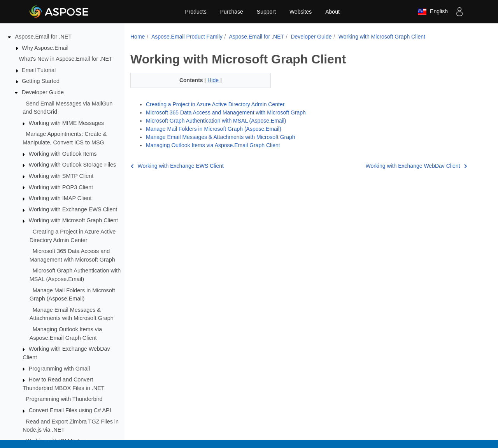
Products (196, 12)
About (332, 12)
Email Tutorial (39, 70)
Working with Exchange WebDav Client (416, 166)
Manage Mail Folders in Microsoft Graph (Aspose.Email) (214, 129)
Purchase (232, 12)
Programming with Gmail (60, 369)
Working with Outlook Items (63, 154)
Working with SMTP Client (61, 176)
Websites (301, 12)
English (433, 12)
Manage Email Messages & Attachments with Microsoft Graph (221, 137)
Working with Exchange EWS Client (73, 209)
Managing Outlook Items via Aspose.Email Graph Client (213, 145)
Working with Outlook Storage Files (72, 165)
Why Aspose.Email (45, 48)
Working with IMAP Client (60, 198)
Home (138, 37)
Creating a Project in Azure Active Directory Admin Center (215, 104)
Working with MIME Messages (66, 123)
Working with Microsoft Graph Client (73, 220)
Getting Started (41, 81)
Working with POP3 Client (61, 187)
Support (266, 12)
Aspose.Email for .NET (44, 37)
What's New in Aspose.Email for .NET (66, 59)
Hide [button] (214, 80)
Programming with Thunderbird (64, 399)
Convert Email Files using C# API (70, 410)
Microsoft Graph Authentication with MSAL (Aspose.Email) (216, 121)
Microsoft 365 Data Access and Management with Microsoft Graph (226, 112)
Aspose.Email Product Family (187, 37)
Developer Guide (43, 92)
